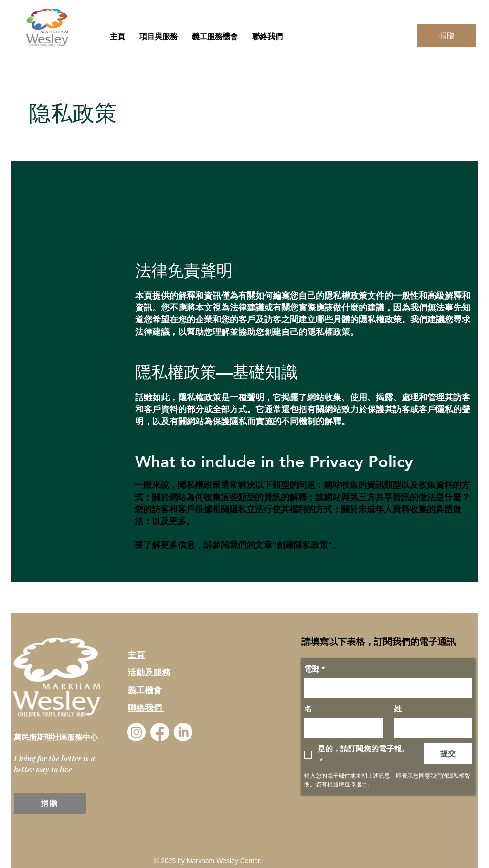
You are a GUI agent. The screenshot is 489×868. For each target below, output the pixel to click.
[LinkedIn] (183, 732)
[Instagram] (136, 732)
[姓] (430, 728)
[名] (340, 728)
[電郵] (385, 688)
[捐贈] (447, 35)
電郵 (314, 669)
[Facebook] (160, 732)
